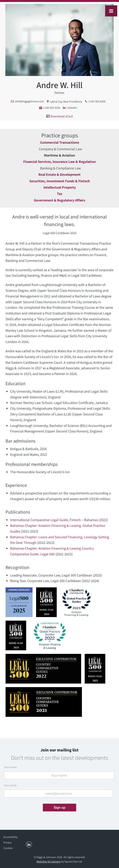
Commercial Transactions (60, 142)
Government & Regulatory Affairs (60, 200)
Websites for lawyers (48, 861)
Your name (10, 767)
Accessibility (10, 837)
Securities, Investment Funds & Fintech (60, 181)
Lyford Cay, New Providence (66, 102)
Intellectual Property (60, 187)
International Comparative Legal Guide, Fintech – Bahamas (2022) (59, 520)
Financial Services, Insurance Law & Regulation (59, 162)
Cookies (8, 848)
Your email (10, 785)
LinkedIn (72, 108)
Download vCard (62, 116)
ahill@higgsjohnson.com (29, 101)
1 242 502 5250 (52, 108)
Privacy (7, 842)
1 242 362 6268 (97, 101)
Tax (60, 194)
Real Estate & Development (59, 174)
